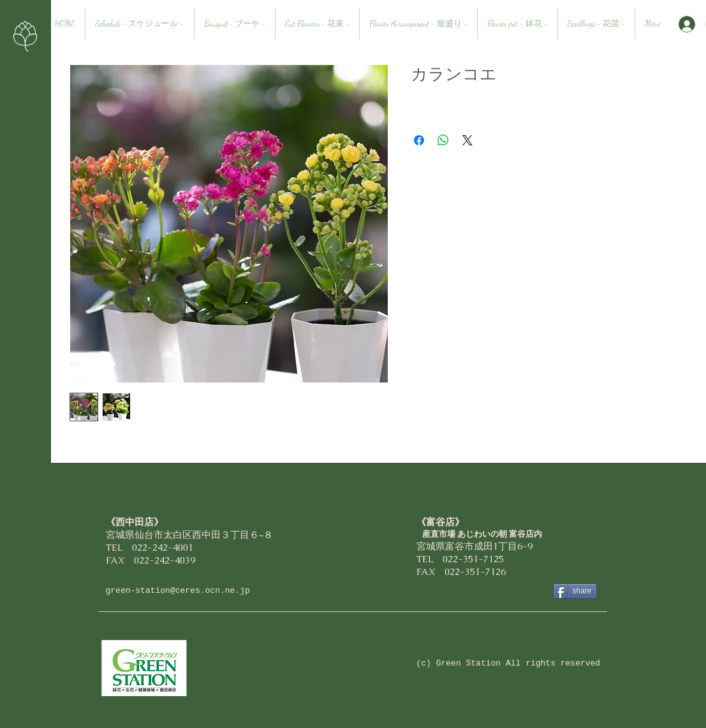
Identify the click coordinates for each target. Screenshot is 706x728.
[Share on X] (467, 140)
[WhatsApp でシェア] (443, 140)
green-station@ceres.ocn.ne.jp (178, 591)
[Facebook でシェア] (419, 140)
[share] (575, 591)
